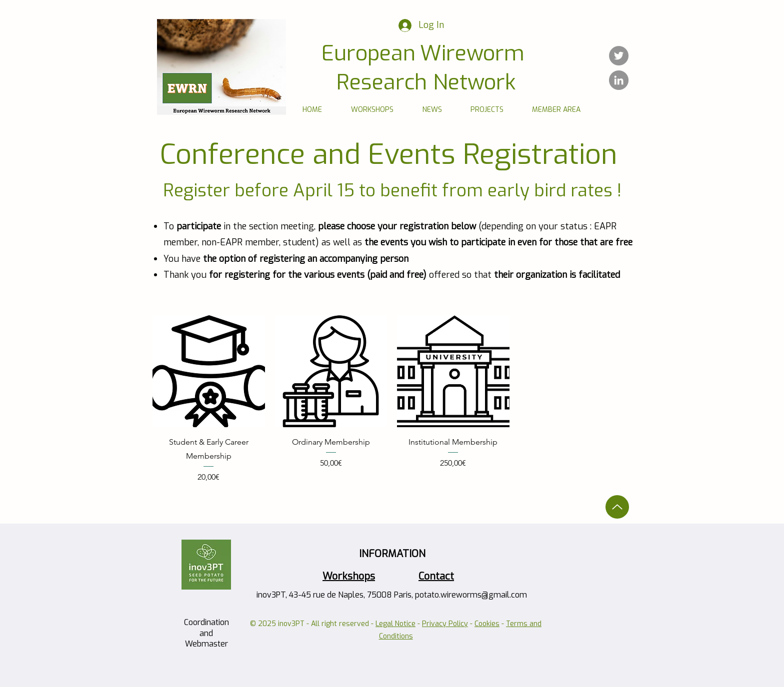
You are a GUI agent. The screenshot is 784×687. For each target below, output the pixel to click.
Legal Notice (395, 624)
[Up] (617, 507)
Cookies (487, 624)
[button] (372, 110)
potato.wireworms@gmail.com (471, 595)
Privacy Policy (445, 624)
